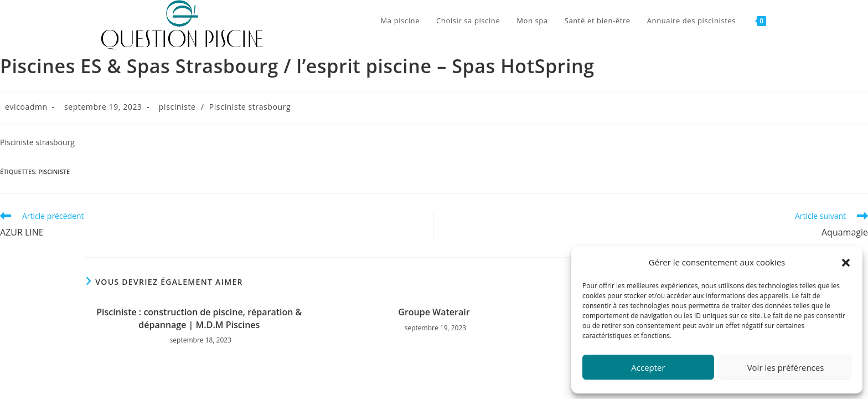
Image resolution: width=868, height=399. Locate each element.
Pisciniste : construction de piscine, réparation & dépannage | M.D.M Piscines (199, 318)
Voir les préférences (786, 367)
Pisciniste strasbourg (250, 107)
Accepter (648, 367)
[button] (846, 263)
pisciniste (177, 107)
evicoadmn (26, 107)
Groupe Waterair (434, 312)
